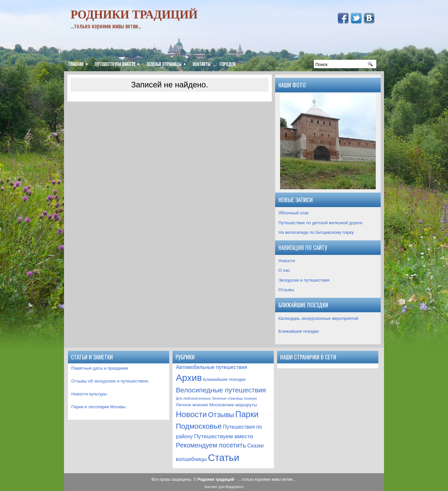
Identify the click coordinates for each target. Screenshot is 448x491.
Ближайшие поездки (299, 331)
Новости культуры (89, 394)
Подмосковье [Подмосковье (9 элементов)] (199, 426)
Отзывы (286, 290)
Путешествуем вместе (118, 62)
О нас (284, 270)
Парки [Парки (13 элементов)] (247, 414)
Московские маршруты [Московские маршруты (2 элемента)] (233, 405)
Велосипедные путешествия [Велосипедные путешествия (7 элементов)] (221, 390)
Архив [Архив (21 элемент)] (189, 378)
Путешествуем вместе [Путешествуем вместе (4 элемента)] (224, 436)
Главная (79, 62)
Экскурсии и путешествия (304, 280)
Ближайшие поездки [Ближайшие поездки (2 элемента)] (224, 379)
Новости (287, 261)
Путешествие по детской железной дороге (320, 223)
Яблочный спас (294, 213)
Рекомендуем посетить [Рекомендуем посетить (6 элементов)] (211, 445)
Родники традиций (134, 15)
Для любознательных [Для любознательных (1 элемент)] (193, 398)
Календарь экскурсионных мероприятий (318, 318)
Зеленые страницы (167, 62)
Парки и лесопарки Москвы (98, 407)
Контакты (202, 64)
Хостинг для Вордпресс (224, 487)
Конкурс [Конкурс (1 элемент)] (251, 398)
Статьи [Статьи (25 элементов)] (224, 458)
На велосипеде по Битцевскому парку (316, 232)
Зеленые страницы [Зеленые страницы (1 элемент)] (227, 398)
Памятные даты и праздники (100, 368)
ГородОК (228, 64)
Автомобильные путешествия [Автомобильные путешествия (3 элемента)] (211, 367)
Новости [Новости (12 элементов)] (191, 414)
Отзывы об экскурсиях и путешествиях (110, 381)
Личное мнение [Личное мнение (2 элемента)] (192, 405)
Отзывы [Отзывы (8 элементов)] (221, 415)
